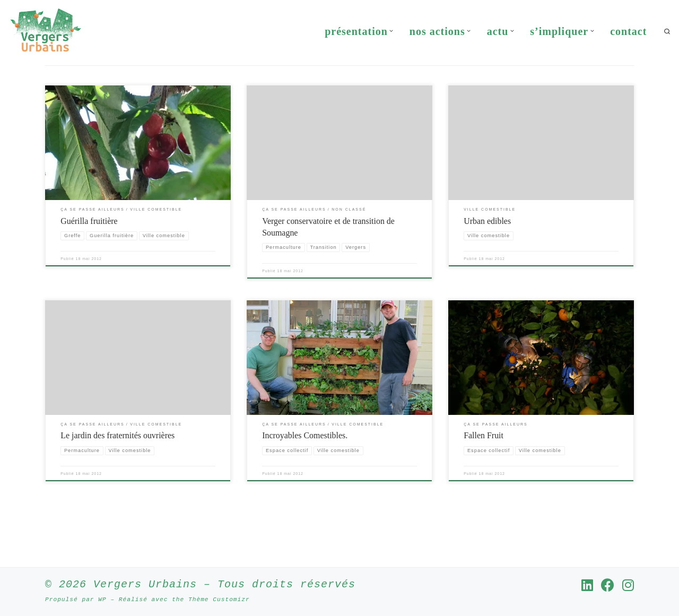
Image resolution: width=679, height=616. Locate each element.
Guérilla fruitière (89, 255)
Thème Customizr (219, 599)
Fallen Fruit (484, 470)
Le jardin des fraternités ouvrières (117, 470)
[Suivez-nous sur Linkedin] (587, 584)
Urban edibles (487, 255)
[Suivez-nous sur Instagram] (628, 584)
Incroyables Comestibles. (305, 470)
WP (102, 599)
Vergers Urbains (145, 584)
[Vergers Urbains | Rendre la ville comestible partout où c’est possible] (46, 29)
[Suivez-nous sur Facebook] (608, 584)
